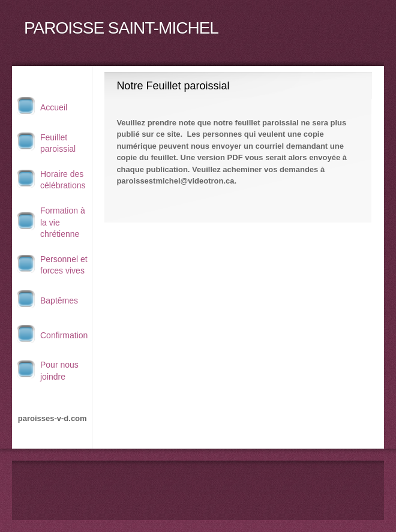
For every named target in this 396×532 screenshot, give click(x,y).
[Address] (216, 485)
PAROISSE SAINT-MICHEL (121, 28)
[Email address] (198, 485)
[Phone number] (180, 485)
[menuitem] (52, 107)
